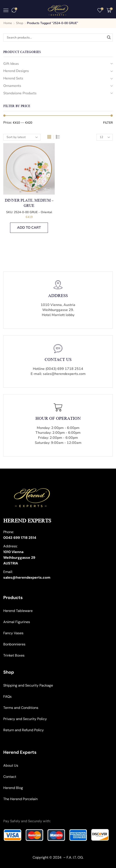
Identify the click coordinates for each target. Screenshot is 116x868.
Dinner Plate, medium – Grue (29, 203)
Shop (20, 23)
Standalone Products (20, 93)
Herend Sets (13, 78)
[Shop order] (22, 137)
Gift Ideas (11, 64)
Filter (108, 123)
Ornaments (12, 86)
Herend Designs (16, 71)
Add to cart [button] (29, 228)
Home (8, 23)
